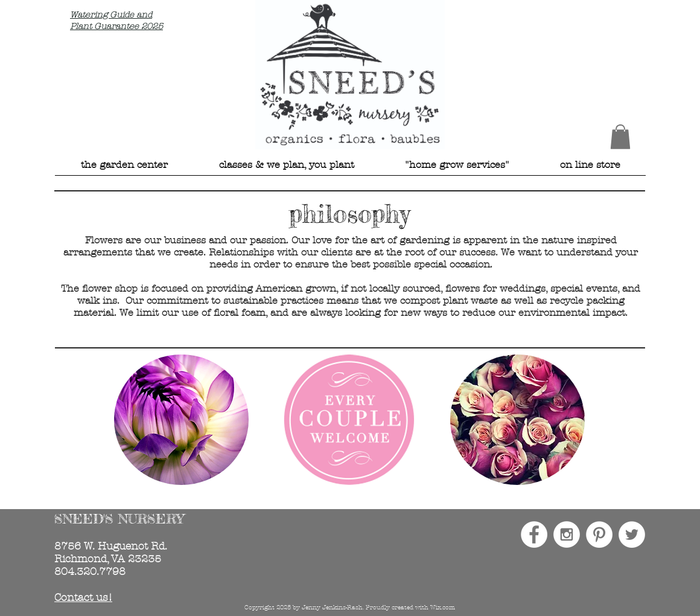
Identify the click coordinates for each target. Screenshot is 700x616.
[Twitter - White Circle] (632, 534)
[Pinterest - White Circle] (599, 534)
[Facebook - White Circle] (534, 534)
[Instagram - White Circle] (567, 534)
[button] (620, 137)
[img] (181, 420)
